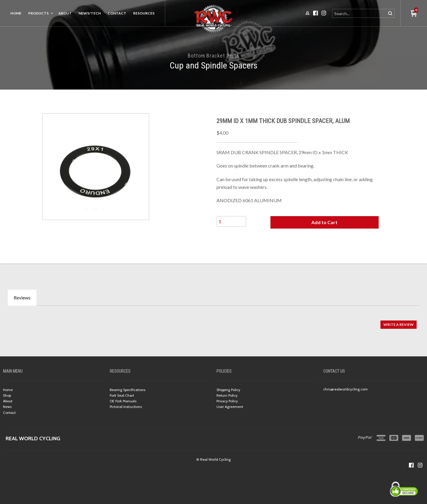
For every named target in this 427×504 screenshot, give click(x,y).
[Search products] (360, 13)
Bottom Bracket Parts (213, 56)
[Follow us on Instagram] (420, 465)
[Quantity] (231, 221)
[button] (324, 222)
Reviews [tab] (22, 298)
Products (38, 13)
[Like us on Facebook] (411, 465)
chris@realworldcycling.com (345, 389)
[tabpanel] (213, 322)
